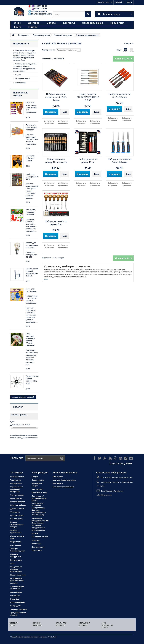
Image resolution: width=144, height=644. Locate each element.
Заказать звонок (38, 11)
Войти (130, 2)
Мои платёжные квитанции (64, 480)
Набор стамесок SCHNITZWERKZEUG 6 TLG (88, 97)
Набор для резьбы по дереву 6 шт (56, 223)
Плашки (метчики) (18, 575)
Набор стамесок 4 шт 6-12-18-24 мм (120, 96)
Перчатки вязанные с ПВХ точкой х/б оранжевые (31, 107)
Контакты (69, 23)
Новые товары (38, 480)
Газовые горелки (18, 502)
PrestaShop (52, 637)
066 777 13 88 (38, 6)
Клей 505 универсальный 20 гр (33, 177)
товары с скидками (18, 609)
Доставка (34, 23)
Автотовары (16, 545)
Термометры (16, 480)
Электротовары (17, 495)
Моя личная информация (63, 487)
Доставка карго (38, 547)
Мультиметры (16, 498)
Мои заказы (58, 477)
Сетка (125, 50)
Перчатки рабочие (18, 505)
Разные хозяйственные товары (17, 524)
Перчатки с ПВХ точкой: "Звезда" (31, 127)
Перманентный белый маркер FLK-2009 (33, 380)
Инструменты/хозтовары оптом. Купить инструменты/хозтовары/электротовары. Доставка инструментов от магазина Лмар (24, 55)
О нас (17, 23)
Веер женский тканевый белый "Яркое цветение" (31, 340)
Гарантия (35, 540)
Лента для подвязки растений (31, 212)
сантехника (15, 596)
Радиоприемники (18, 602)
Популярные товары (21, 94)
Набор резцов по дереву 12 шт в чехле (56, 161)
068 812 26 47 (38, 9)
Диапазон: (15, 425)
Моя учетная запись (65, 472)
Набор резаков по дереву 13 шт (88, 161)
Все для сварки (17, 515)
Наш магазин (20, 83)
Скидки (33, 27)
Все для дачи (16, 560)
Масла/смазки (16, 592)
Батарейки (15, 599)
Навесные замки (17, 477)
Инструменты (16, 483)
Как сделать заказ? (22, 79)
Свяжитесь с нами (39, 493)
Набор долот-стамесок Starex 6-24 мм (120, 161)
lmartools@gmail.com (40, 14)
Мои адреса (58, 483)
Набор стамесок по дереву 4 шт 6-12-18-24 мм (56, 97)
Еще (46, 279)
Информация (21, 44)
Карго (18, 27)
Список (131, 50)
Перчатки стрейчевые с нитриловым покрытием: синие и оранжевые (32, 296)
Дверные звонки (17, 509)
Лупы (13, 563)
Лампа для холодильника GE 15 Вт (32, 245)
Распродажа (16, 606)
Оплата (51, 23)
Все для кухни (16, 519)
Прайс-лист (117, 23)
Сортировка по (49, 50)
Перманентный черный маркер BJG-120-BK (33, 272)
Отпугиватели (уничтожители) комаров (17, 581)
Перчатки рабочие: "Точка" (30, 158)
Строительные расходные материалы (17, 489)
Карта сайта (37, 550)
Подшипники (16, 542)
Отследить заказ (93, 23)
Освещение (15, 512)
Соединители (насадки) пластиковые (16, 569)
